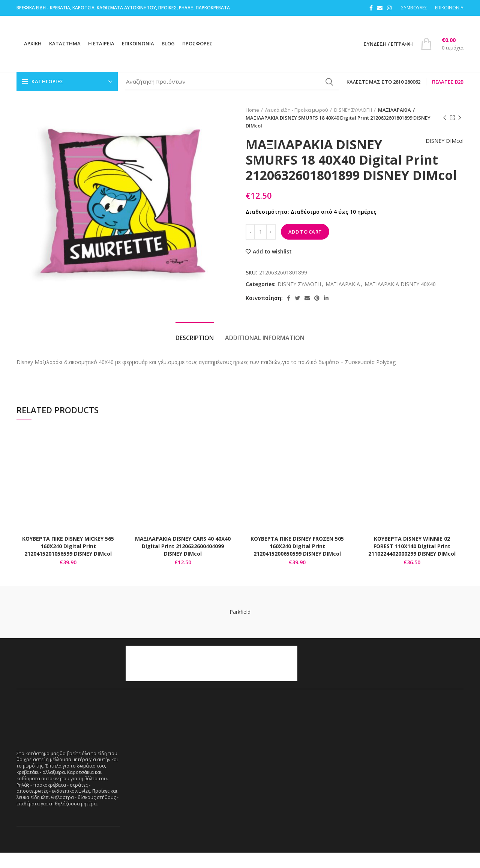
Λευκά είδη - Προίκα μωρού (297, 110)
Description (195, 353)
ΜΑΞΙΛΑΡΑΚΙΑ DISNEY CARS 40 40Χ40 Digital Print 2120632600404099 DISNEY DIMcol (183, 561)
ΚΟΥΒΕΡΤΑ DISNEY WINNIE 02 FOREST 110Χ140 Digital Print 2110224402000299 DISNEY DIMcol (412, 561)
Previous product (445, 118)
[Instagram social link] (389, 8)
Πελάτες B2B (448, 82)
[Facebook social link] (371, 8)
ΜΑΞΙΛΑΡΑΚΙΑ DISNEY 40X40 (400, 300)
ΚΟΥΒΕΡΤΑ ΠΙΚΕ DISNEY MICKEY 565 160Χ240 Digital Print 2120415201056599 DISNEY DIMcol (68, 561)
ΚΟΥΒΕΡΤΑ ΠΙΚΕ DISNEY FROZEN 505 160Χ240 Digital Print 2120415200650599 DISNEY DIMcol (297, 561)
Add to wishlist (272, 267)
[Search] (232, 82)
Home (252, 110)
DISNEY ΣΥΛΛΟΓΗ (353, 110)
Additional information (265, 353)
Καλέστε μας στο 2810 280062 (383, 82)
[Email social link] (380, 8)
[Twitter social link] (297, 313)
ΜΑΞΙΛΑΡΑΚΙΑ (393, 110)
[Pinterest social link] (317, 313)
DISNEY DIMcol (441, 150)
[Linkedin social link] (326, 313)
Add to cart (305, 247)
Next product (460, 118)
